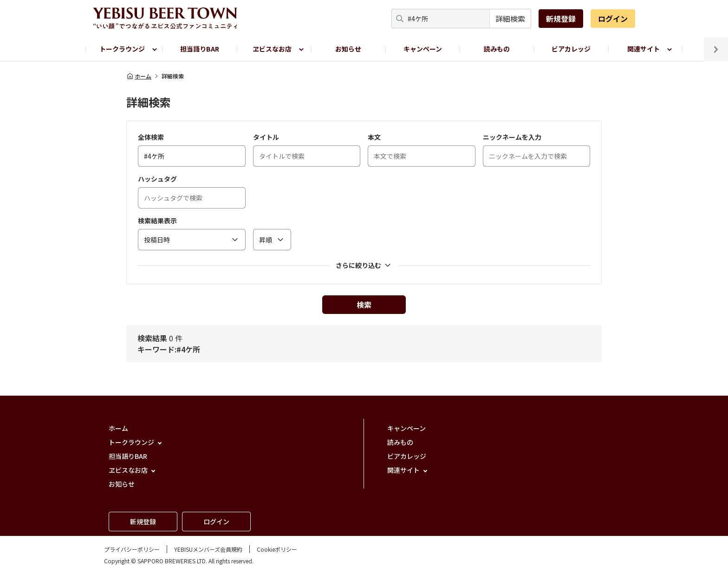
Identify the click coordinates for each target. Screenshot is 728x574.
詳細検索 (510, 19)
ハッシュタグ (157, 179)
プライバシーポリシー (132, 549)
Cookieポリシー (277, 549)
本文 (374, 137)
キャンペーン (423, 49)
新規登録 (561, 19)
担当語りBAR (200, 49)
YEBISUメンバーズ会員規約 (208, 549)
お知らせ (348, 49)
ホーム (139, 76)
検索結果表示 (157, 221)
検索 (364, 305)
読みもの (497, 49)
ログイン (613, 19)
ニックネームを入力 (512, 137)
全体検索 (151, 137)
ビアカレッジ (571, 49)
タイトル (266, 137)
